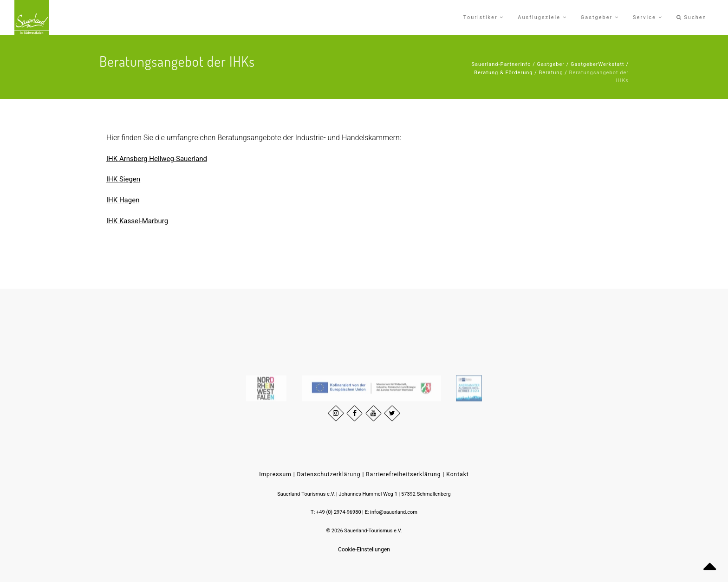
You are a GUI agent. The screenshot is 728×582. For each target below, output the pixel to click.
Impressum (275, 474)
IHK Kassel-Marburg (137, 221)
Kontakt (457, 474)
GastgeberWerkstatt (598, 64)
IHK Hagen (123, 200)
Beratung (551, 73)
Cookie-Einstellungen (364, 550)
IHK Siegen (123, 179)
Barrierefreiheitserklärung (403, 474)
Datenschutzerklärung (329, 474)
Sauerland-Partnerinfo (501, 64)
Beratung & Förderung (503, 73)
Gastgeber (551, 64)
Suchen (692, 17)
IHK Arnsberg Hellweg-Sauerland (157, 159)
